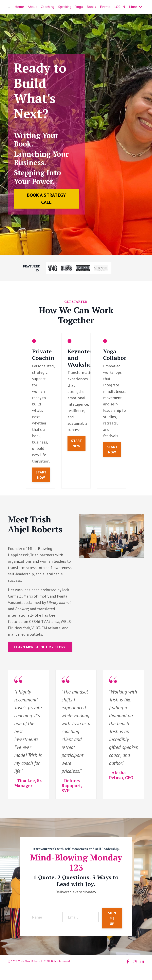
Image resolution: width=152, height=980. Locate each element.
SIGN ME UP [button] (112, 918)
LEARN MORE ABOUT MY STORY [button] (40, 647)
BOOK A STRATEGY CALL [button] (47, 199)
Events (105, 7)
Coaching (47, 7)
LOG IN (120, 7)
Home (19, 7)
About (32, 7)
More (136, 7)
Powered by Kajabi (133, 970)
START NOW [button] (41, 475)
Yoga (79, 7)
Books (91, 7)
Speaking (65, 7)
